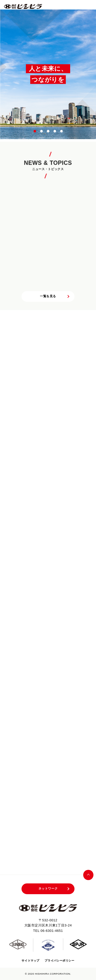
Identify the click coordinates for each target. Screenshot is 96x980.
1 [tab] (35, 131)
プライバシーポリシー (59, 961)
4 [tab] (55, 131)
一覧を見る (48, 296)
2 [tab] (42, 131)
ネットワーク (48, 889)
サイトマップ (30, 961)
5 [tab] (62, 131)
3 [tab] (48, 131)
